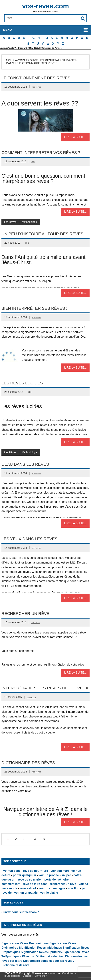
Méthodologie (30, 222)
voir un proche (49, 875)
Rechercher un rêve (25, 614)
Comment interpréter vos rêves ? (41, 153)
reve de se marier (30, 880)
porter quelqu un (24, 875)
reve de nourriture (36, 871)
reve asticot (28, 888)
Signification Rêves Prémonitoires (25, 943)
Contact (28, 976)
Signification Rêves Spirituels (41, 952)
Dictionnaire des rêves (28, 763)
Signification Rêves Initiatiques (41, 948)
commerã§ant (11, 884)
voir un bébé (12, 871)
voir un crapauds (26, 893)
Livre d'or (41, 976)
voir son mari (60, 871)
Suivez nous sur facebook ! (20, 912)
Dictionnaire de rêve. (50, 956)
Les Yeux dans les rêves (29, 539)
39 (36, 839)
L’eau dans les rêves (25, 464)
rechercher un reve (63, 884)
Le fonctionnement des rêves (36, 78)
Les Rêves (10, 222)
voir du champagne (52, 888)
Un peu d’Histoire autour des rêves (42, 234)
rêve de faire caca (35, 884)
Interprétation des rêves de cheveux (45, 688)
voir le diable (49, 893)
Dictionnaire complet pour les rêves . (48, 961)
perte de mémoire (57, 880)
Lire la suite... (75, 137)
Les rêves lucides (22, 383)
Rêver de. (28, 956)
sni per (66, 875)
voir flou (73, 888)
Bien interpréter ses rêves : (34, 308)
